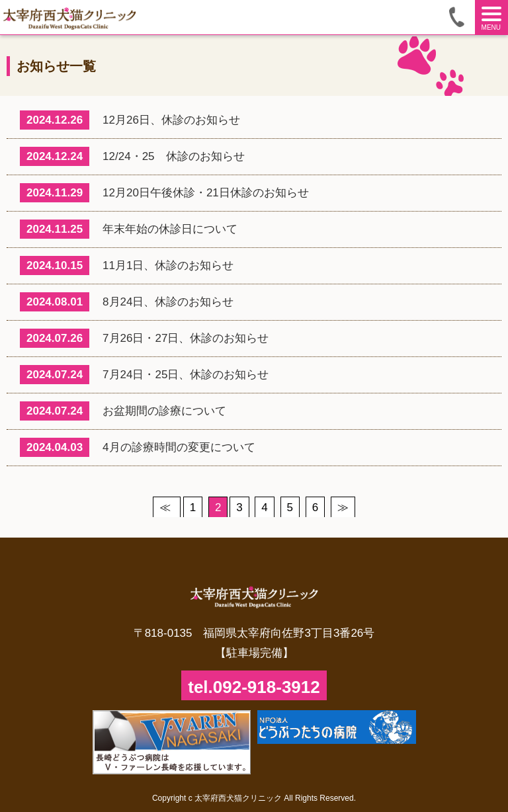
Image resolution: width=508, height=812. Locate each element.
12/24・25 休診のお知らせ (132, 156)
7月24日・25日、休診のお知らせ (144, 375)
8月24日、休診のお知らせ (127, 302)
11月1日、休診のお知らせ (127, 265)
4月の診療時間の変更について (138, 447)
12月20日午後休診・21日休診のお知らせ (164, 193)
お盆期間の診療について (123, 411)
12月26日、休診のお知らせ (130, 120)
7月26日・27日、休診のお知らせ (144, 338)
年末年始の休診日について (129, 229)
